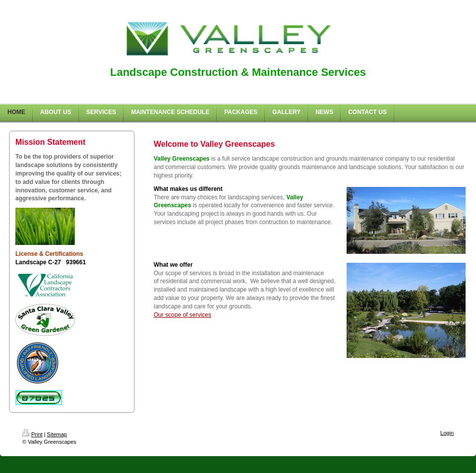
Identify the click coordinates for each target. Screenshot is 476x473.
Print (32, 434)
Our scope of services (182, 315)
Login (447, 433)
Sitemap (57, 434)
